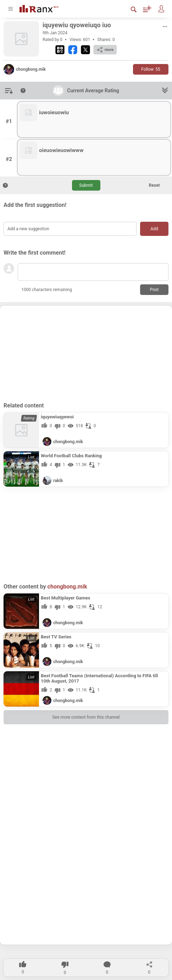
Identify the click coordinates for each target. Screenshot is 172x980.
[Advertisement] (86, 353)
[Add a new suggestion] (70, 229)
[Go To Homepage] (44, 8)
